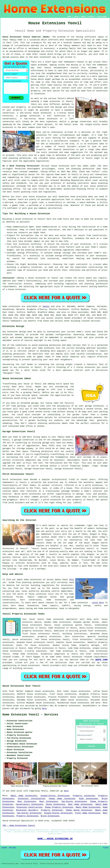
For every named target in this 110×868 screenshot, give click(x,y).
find (11, 691)
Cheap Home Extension (62, 799)
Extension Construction (29, 807)
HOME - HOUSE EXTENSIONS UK (55, 839)
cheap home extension (25, 654)
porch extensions (22, 639)
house (32, 197)
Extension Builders (27, 810)
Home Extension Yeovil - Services (30, 715)
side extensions (98, 651)
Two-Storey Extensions (74, 801)
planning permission (20, 158)
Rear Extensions (27, 801)
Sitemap (4, 848)
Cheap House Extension (79, 810)
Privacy (106, 848)
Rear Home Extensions (80, 804)
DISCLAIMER (102, 17)
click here (98, 603)
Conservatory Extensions (29, 804)
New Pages (13, 848)
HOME (69, 17)
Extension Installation (31, 799)
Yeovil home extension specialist (57, 619)
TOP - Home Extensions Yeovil (19, 826)
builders (72, 147)
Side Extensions (88, 799)
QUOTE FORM (101, 660)
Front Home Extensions (88, 813)
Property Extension (84, 796)
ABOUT (83, 17)
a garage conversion (80, 122)
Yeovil (46, 306)
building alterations (75, 634)
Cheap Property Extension (59, 807)
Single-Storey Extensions (55, 796)
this (71, 580)
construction (101, 654)
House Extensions (56, 804)
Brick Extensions (50, 816)
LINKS (76, 17)
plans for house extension (33, 645)
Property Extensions (27, 816)
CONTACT (92, 17)
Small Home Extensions (24, 796)
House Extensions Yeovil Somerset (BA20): (27, 37)
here (44, 709)
